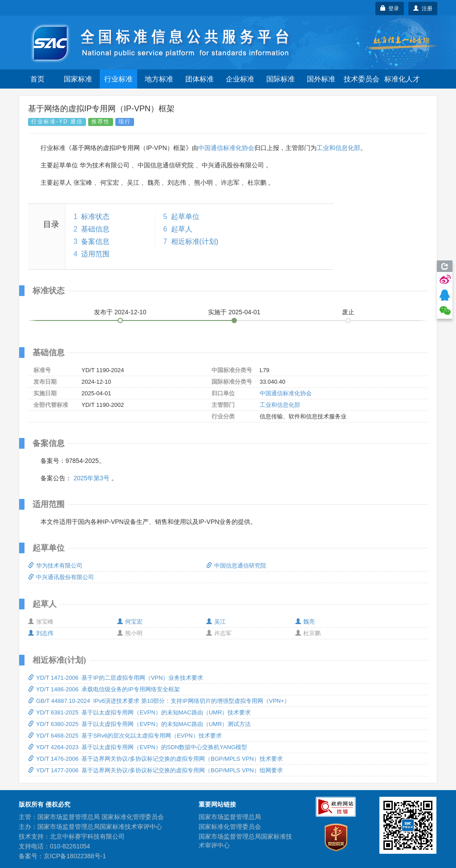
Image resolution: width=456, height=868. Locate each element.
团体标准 (199, 79)
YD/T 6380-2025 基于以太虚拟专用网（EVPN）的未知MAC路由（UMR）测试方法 (139, 724)
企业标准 (240, 79)
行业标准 (118, 79)
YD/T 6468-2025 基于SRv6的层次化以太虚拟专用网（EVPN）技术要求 (125, 736)
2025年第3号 (92, 478)
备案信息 (95, 241)
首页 (37, 79)
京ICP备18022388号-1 (75, 856)
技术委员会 (362, 79)
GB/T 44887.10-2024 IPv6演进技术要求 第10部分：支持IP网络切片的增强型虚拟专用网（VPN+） (159, 701)
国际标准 (281, 79)
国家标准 (78, 79)
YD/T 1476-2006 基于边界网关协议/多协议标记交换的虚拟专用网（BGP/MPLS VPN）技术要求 (155, 759)
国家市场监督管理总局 (230, 817)
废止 (348, 312)
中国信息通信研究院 (236, 566)
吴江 (216, 622)
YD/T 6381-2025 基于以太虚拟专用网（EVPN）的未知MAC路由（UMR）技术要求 (139, 712)
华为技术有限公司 (55, 566)
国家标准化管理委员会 (230, 827)
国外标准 (321, 79)
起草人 (182, 229)
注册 (423, 8)
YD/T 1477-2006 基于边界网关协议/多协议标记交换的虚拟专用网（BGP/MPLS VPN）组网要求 (155, 770)
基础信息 (95, 229)
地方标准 (159, 79)
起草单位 (185, 217)
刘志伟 (41, 633)
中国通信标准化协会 (226, 148)
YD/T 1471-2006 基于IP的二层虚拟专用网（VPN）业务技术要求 (116, 678)
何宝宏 (130, 622)
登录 (390, 8)
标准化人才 (402, 79)
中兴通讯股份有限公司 (61, 577)
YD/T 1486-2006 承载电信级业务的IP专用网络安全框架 (104, 689)
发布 (120, 312)
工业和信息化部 (338, 148)
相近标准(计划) (195, 241)
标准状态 (95, 217)
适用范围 (95, 254)
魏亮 (305, 622)
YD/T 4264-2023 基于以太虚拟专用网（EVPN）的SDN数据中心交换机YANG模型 (138, 747)
